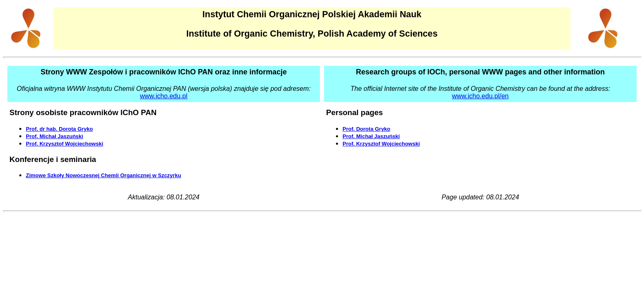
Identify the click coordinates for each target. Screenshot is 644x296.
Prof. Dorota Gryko (366, 129)
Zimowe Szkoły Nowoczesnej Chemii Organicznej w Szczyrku (103, 175)
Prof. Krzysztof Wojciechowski (64, 144)
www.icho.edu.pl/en (481, 96)
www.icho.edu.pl (164, 96)
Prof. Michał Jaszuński (54, 136)
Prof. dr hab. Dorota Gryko (59, 129)
